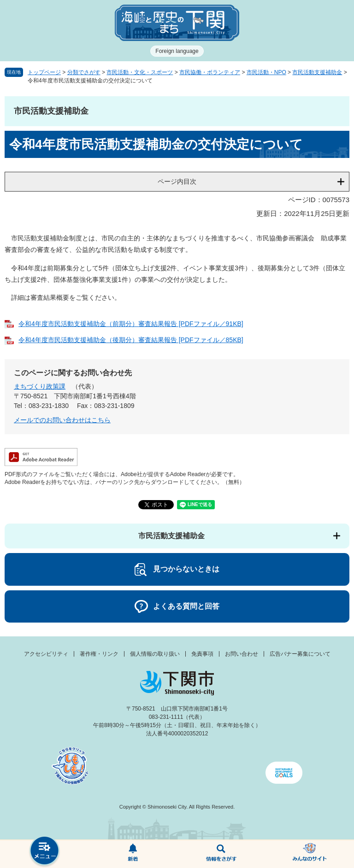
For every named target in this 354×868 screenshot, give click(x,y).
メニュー (44, 852)
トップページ (44, 72)
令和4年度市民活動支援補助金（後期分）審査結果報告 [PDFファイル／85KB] (131, 340)
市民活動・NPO (266, 72)
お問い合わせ (242, 654)
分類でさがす (84, 72)
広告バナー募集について (300, 654)
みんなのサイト (310, 854)
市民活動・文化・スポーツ (140, 72)
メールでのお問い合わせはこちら (62, 420)
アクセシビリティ (46, 654)
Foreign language (177, 51)
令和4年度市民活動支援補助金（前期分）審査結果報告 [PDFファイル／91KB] (131, 324)
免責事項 (202, 654)
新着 (133, 854)
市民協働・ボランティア (210, 72)
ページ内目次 (177, 181)
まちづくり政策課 (40, 386)
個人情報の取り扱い (155, 654)
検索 (221, 854)
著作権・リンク (99, 654)
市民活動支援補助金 (317, 72)
